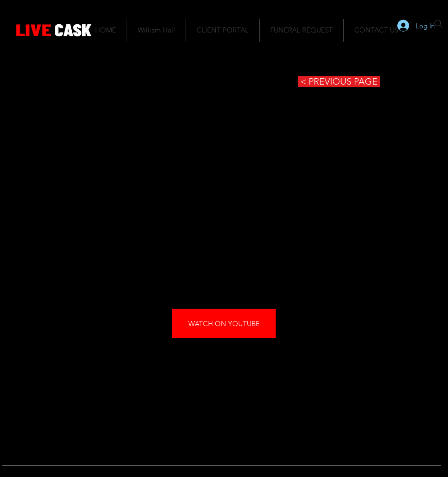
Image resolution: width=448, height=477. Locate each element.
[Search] (438, 24)
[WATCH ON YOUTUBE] (224, 323)
